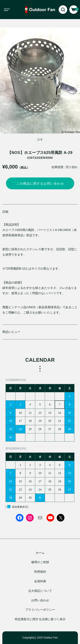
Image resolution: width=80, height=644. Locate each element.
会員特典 (40, 581)
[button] (3, 86)
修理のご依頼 (40, 562)
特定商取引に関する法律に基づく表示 (40, 619)
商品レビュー (11, 332)
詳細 (5, 212)
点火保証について (40, 591)
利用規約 (40, 572)
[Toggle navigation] (11, 10)
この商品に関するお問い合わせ (40, 183)
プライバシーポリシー (40, 610)
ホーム (40, 553)
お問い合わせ (40, 600)
